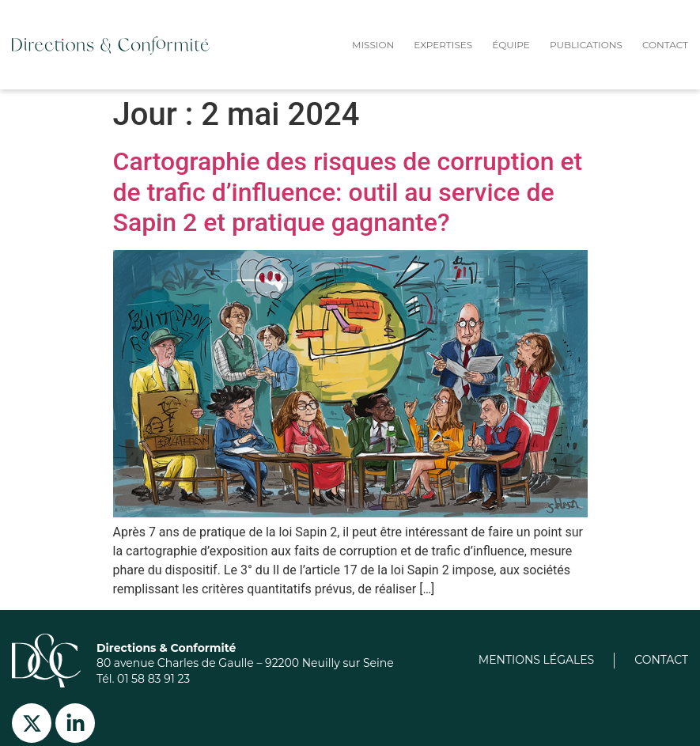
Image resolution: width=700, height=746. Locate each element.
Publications (586, 45)
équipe (511, 45)
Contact (665, 45)
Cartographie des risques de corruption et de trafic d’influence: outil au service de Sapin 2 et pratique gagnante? (348, 192)
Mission (373, 45)
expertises (443, 45)
